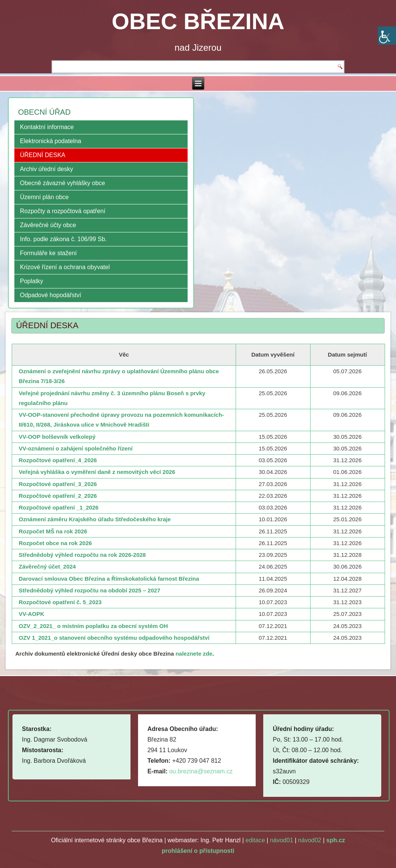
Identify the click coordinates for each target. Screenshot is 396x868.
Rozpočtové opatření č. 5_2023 (60, 602)
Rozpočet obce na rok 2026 (55, 543)
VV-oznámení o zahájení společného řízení (75, 448)
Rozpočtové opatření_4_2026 (58, 460)
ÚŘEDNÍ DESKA (43, 155)
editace (255, 840)
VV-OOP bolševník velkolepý (57, 437)
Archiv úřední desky (47, 169)
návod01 (282, 840)
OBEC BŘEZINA (198, 21)
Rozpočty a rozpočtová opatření (63, 211)
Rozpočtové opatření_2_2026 (58, 496)
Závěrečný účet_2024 (47, 566)
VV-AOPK (31, 614)
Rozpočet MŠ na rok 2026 (53, 531)
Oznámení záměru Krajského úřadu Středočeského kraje (95, 519)
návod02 (310, 840)
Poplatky (32, 281)
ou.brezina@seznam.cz (201, 771)
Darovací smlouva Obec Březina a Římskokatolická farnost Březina (109, 579)
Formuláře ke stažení (48, 253)
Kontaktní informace (47, 127)
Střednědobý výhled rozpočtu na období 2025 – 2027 (89, 590)
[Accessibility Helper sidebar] (387, 36)
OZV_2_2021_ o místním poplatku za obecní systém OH (93, 626)
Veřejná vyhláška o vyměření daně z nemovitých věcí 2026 (97, 472)
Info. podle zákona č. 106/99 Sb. (64, 239)
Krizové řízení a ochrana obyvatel (65, 267)
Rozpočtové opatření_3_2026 (58, 484)
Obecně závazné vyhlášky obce (63, 183)
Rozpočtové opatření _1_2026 (58, 507)
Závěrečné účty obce (48, 225)
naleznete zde (194, 654)
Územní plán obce (44, 197)
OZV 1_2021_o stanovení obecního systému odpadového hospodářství (114, 638)
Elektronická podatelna (51, 141)
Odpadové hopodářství (51, 295)
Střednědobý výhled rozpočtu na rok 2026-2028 (82, 555)
